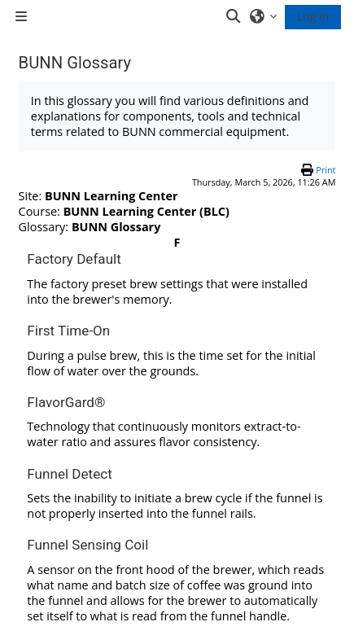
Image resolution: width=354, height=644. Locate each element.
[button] (234, 16)
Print (326, 170)
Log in (313, 16)
